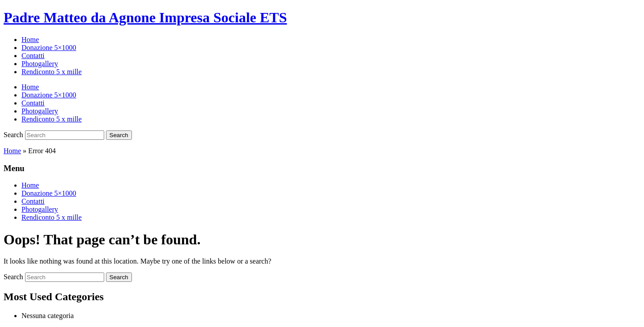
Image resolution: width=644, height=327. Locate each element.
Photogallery (40, 64)
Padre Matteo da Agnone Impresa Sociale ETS (145, 17)
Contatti (33, 56)
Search (13, 135)
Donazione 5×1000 (49, 48)
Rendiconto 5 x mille (52, 72)
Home (30, 40)
